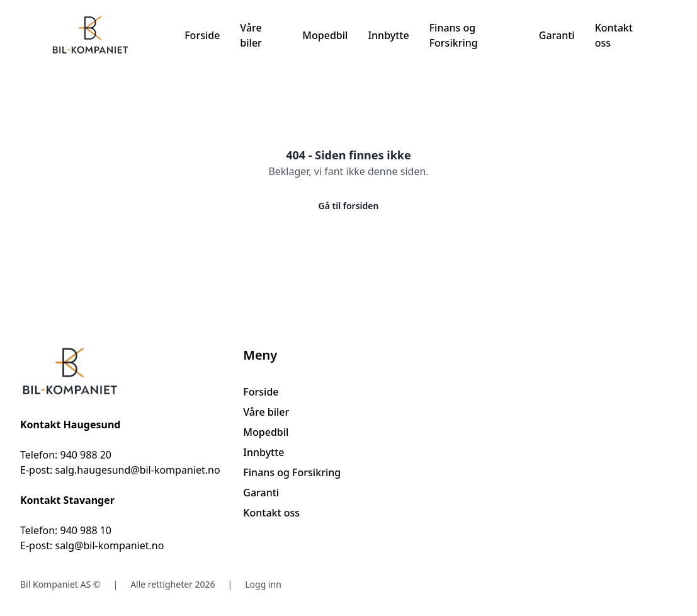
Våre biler (251, 35)
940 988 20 (86, 455)
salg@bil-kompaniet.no (109, 545)
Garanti (557, 35)
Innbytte (388, 35)
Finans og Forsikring (454, 35)
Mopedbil (325, 35)
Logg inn (263, 584)
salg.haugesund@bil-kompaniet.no (137, 470)
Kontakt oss (614, 35)
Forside (202, 35)
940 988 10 (86, 530)
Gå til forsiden (349, 206)
